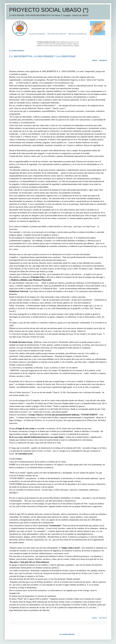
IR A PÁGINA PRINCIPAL (67, 634)
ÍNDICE (95, 60)
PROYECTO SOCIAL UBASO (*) (49, 10)
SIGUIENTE (103, 60)
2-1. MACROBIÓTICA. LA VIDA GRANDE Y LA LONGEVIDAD (42, 56)
